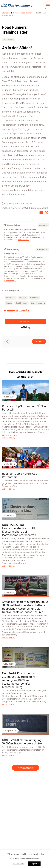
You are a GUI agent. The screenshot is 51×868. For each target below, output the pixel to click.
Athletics (23, 298)
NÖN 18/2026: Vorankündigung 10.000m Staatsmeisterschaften (23, 742)
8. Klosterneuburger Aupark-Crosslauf (20, 229)
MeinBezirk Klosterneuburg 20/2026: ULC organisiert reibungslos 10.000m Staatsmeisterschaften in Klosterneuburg (20, 680)
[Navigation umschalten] (48, 6)
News (15, 13)
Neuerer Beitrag (12, 225)
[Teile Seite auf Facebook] (41, 213)
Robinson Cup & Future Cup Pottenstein (20, 475)
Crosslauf (34, 298)
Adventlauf (11, 298)
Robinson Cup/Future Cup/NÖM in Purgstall (24, 408)
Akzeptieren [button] (34, 864)
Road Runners (27, 13)
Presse (9, 303)
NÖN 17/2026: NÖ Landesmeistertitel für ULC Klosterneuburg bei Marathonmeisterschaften (20, 530)
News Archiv (26, 768)
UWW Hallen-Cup (11, 254)
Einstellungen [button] (19, 863)
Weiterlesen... (10, 281)
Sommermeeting (38, 303)
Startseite (6, 13)
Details (39, 341)
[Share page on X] (47, 213)
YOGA (24, 327)
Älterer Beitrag (12, 249)
